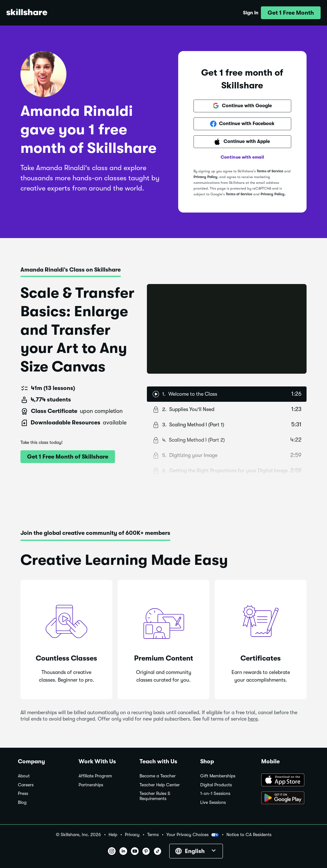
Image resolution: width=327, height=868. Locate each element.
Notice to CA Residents (249, 835)
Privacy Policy (205, 177)
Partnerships (91, 785)
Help (113, 835)
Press (23, 793)
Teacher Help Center (160, 785)
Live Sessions (213, 802)
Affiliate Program (95, 776)
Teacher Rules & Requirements (155, 796)
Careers (26, 785)
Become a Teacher (158, 776)
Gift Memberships (218, 776)
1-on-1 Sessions (215, 793)
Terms (153, 835)
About (24, 776)
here (253, 719)
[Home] (27, 13)
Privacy (132, 835)
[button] (291, 13)
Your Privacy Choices (193, 835)
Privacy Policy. (273, 194)
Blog (22, 802)
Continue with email (242, 157)
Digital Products (216, 785)
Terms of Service (270, 171)
